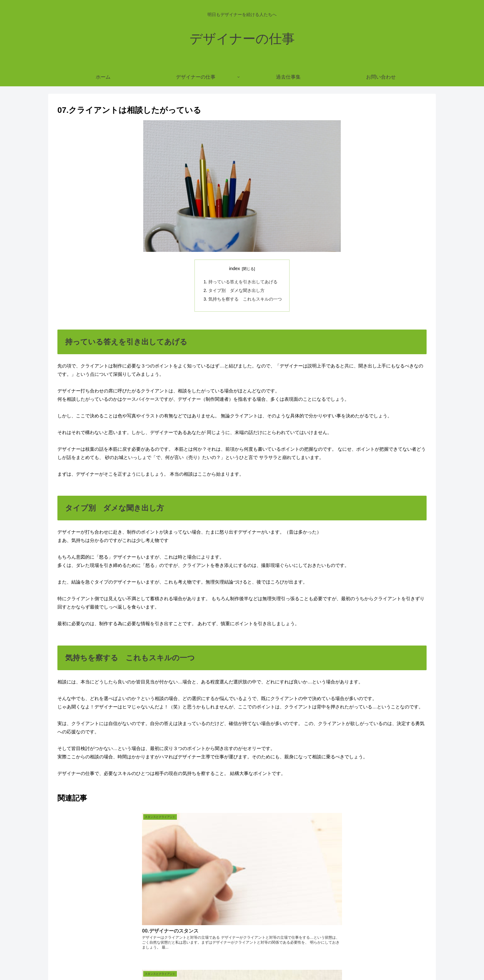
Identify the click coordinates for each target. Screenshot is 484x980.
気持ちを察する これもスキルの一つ (245, 298)
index (235, 269)
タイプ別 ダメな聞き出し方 (236, 290)
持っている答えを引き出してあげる (243, 282)
